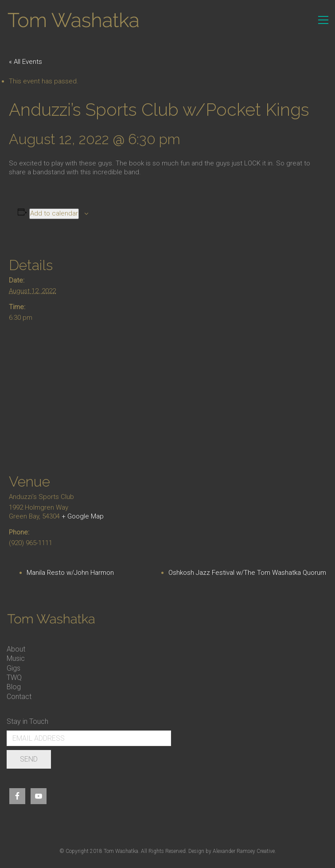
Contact (19, 697)
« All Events (25, 62)
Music (16, 658)
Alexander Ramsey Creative (244, 851)
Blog (14, 687)
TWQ (14, 678)
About (16, 649)
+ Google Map (83, 516)
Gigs (14, 668)
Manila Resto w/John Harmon (70, 573)
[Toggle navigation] (323, 20)
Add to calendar (54, 213)
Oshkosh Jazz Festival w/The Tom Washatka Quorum (247, 573)
